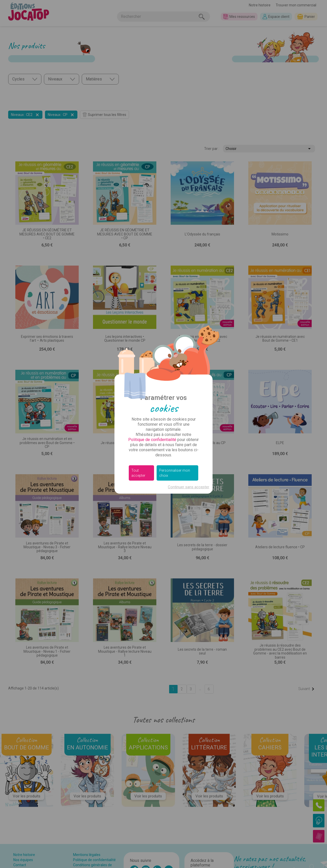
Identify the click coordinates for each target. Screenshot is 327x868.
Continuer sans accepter (189, 487)
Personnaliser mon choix (175, 473)
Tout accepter (138, 473)
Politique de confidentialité (152, 440)
